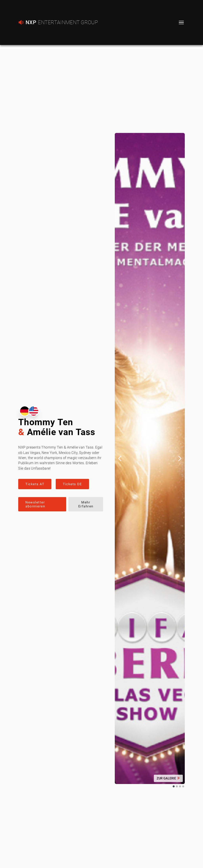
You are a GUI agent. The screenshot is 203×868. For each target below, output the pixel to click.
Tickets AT (35, 484)
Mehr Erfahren (86, 504)
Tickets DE (72, 484)
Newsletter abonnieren (35, 504)
